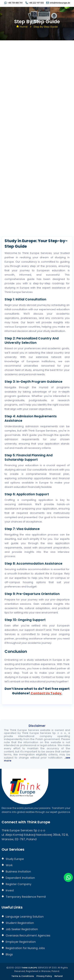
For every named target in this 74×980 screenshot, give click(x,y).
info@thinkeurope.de (60, 3)
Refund (59, 976)
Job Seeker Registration (21, 929)
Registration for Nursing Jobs (25, 948)
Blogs (9, 954)
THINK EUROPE (29, 968)
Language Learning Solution (24, 917)
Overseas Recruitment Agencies (28, 936)
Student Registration (19, 923)
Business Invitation (18, 872)
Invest (9, 890)
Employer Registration (20, 942)
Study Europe (14, 859)
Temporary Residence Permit (25, 897)
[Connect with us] (37, 139)
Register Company (18, 884)
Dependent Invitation (20, 878)
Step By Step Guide (46, 27)
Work (9, 865)
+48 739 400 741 (15, 3)
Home (24, 27)
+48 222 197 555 (36, 3)
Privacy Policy (44, 976)
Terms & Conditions (23, 976)
